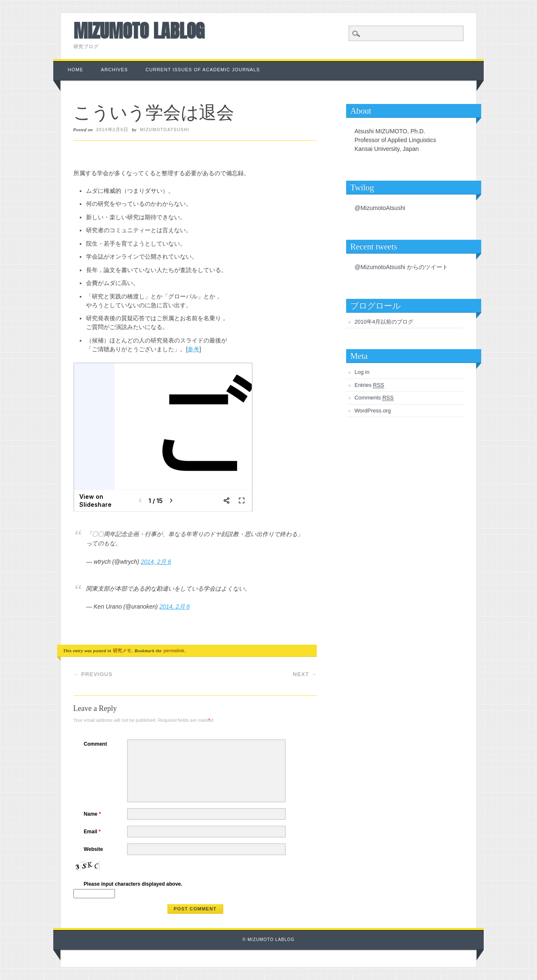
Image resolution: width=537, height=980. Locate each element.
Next (305, 674)
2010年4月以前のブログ (384, 322)
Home (76, 70)
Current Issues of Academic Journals (203, 70)
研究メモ (122, 651)
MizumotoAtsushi (165, 130)
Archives (115, 70)
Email (93, 832)
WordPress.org (373, 411)
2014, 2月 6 (156, 562)
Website (94, 849)
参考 (193, 349)
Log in (362, 372)
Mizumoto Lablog (139, 31)
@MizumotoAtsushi (380, 208)
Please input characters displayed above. (133, 884)
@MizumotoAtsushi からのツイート (401, 267)
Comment (95, 744)
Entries (369, 385)
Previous (93, 674)
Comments (374, 398)
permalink (174, 651)
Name (94, 814)
